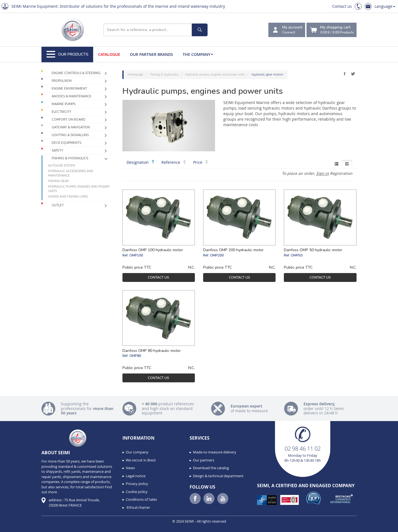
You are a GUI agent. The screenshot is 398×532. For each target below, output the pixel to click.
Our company (137, 452)
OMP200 (217, 255)
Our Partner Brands (151, 54)
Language (385, 6)
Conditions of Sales (141, 499)
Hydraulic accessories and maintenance (71, 173)
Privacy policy (137, 484)
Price (201, 162)
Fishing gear (58, 181)
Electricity (61, 112)
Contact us (342, 6)
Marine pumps (64, 104)
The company (198, 54)
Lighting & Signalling (70, 135)
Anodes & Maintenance (72, 96)
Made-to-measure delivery (215, 452)
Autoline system (61, 165)
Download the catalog (211, 468)
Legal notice (136, 476)
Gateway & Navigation (71, 127)
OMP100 (136, 255)
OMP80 (135, 356)
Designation (140, 162)
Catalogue (109, 54)
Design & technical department (218, 476)
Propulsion (62, 81)
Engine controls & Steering (76, 73)
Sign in (323, 173)
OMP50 (297, 255)
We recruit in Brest (141, 460)
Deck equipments (66, 143)
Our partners (204, 460)
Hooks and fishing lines (68, 196)
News (130, 468)
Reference (174, 162)
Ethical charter (138, 507)
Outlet (58, 205)
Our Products (67, 55)
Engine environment (69, 89)
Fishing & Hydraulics (70, 158)
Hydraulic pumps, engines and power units (79, 189)
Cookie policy (137, 492)
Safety (57, 151)
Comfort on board (69, 120)
